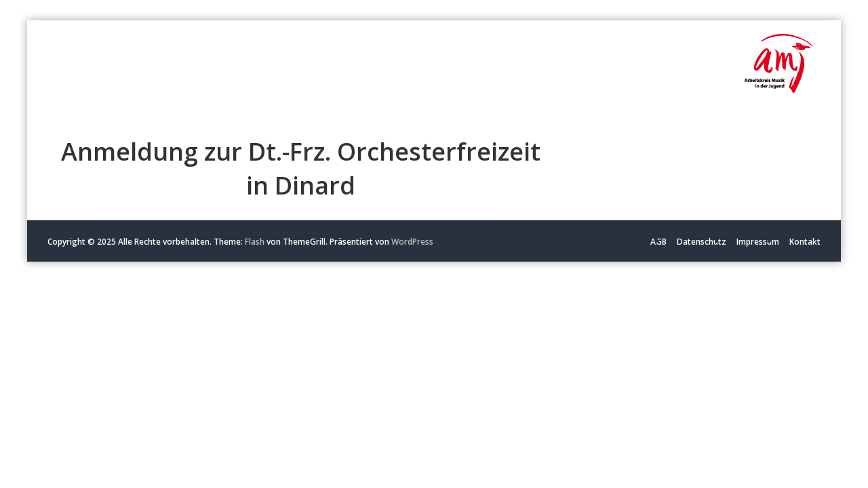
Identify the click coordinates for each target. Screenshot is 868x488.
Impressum (758, 242)
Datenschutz (702, 242)
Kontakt (805, 242)
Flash (255, 242)
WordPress (412, 242)
